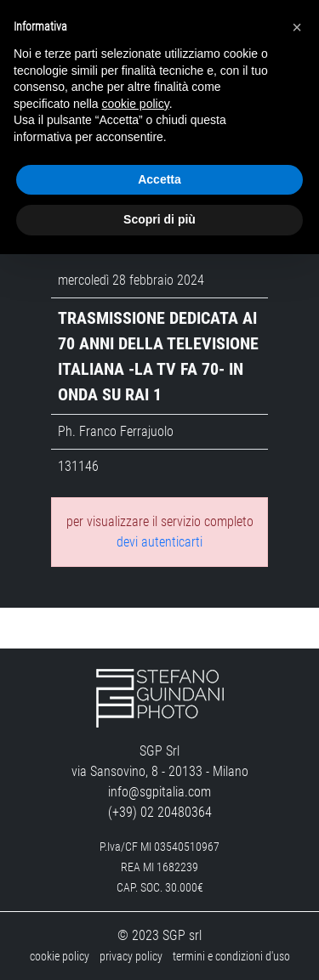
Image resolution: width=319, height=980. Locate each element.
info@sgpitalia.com (159, 792)
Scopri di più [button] (159, 219)
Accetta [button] (159, 179)
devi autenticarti (159, 542)
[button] (297, 27)
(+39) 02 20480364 (160, 812)
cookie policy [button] (136, 104)
